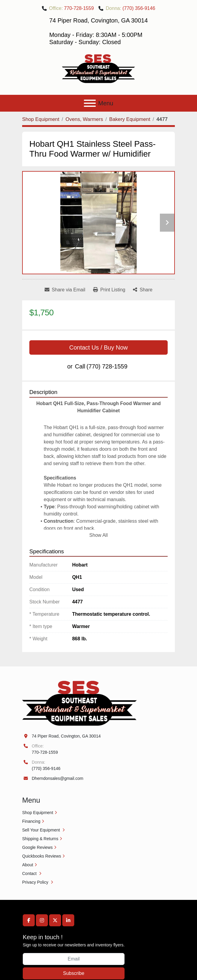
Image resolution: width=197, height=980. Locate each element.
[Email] (74, 959)
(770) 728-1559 (107, 366)
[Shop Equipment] (41, 119)
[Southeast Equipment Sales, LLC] (79, 703)
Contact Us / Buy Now (99, 347)
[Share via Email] (65, 290)
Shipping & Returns (40, 839)
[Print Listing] (109, 290)
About (28, 865)
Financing (31, 821)
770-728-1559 (79, 8)
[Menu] (90, 103)
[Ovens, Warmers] (84, 119)
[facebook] (29, 920)
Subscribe (74, 973)
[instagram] (42, 920)
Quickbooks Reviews (42, 856)
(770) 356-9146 (139, 8)
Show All (98, 535)
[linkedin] (68, 920)
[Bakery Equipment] (130, 119)
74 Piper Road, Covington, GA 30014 (66, 736)
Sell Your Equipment (42, 830)
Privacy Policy (36, 882)
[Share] (143, 290)
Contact (30, 873)
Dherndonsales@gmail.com (57, 778)
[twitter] (55, 920)
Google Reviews (37, 847)
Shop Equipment (38, 813)
